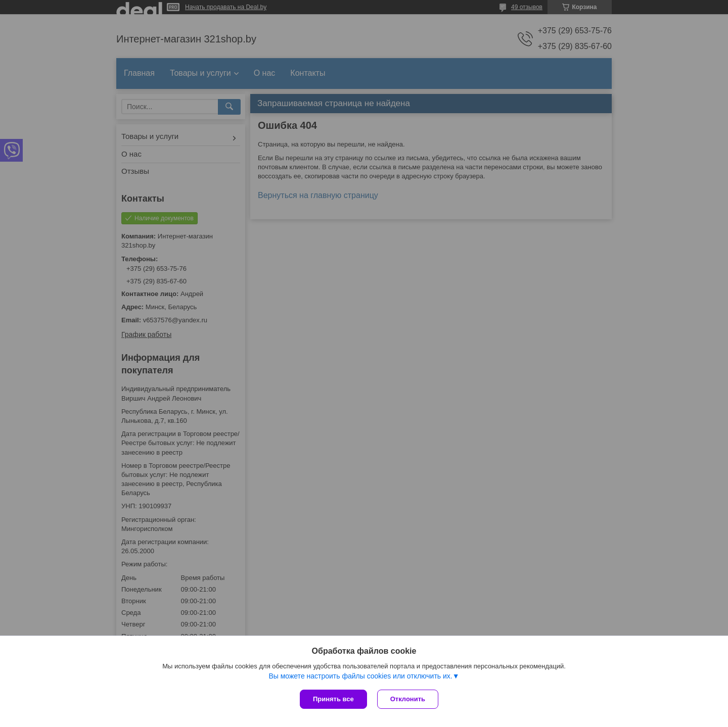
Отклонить (408, 699)
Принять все (333, 699)
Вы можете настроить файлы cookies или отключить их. (360, 676)
